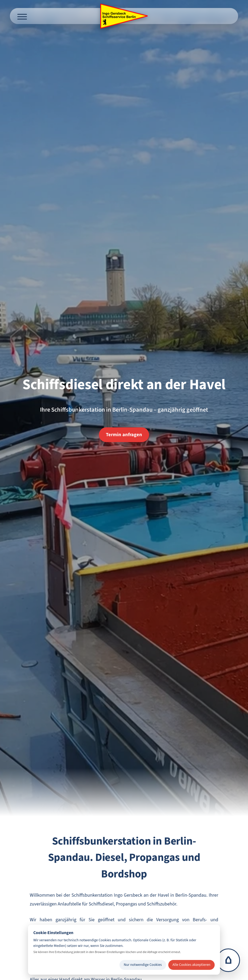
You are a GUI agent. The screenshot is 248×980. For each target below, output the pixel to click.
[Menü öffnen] (22, 16)
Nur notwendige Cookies (143, 965)
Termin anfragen (124, 435)
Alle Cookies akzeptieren (191, 965)
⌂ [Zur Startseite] (228, 960)
